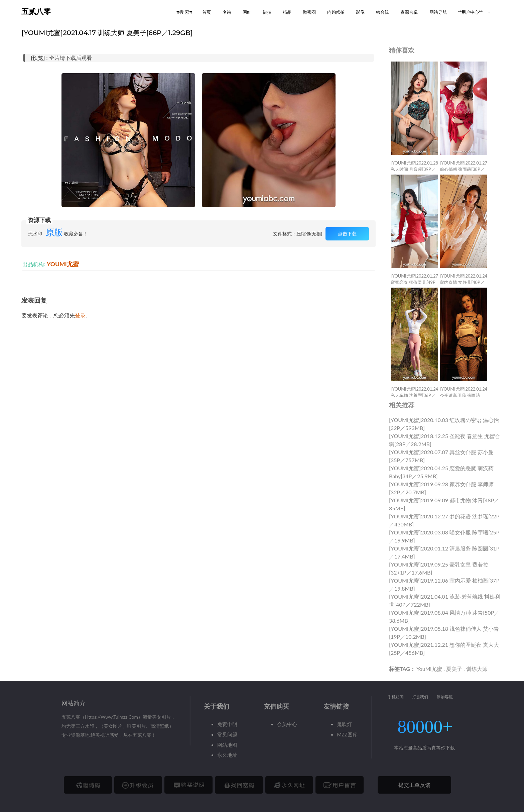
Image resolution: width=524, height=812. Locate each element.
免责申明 (227, 724)
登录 (80, 315)
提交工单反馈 (414, 785)
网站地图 (227, 745)
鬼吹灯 (344, 724)
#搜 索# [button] (184, 12)
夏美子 (454, 669)
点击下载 (347, 234)
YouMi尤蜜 (429, 669)
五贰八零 (36, 12)
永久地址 (227, 755)
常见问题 (227, 734)
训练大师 (477, 669)
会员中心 (287, 724)
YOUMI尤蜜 (63, 264)
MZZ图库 (347, 734)
